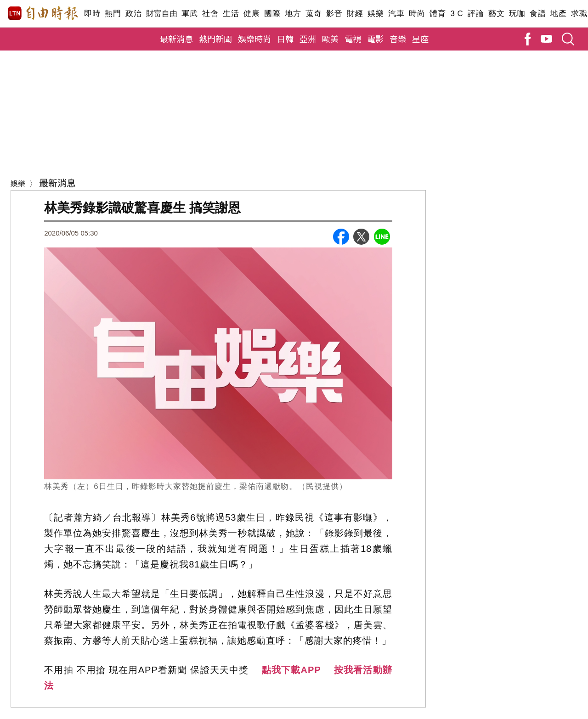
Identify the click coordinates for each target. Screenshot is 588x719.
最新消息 (176, 39)
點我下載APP (291, 670)
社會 (210, 14)
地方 (293, 14)
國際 (272, 14)
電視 (353, 39)
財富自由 (161, 14)
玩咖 (517, 14)
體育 (438, 14)
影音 (334, 14)
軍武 (189, 14)
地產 (558, 14)
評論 (476, 14)
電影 (375, 39)
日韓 (285, 39)
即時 (92, 14)
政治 (133, 14)
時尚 (417, 14)
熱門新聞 (215, 39)
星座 (420, 39)
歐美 (330, 39)
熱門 (113, 14)
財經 (355, 14)
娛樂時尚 (254, 39)
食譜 (538, 14)
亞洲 (308, 39)
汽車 (396, 14)
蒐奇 (314, 14)
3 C (457, 14)
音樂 (398, 39)
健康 (252, 14)
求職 (579, 14)
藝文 (496, 14)
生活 (231, 14)
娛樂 (376, 14)
